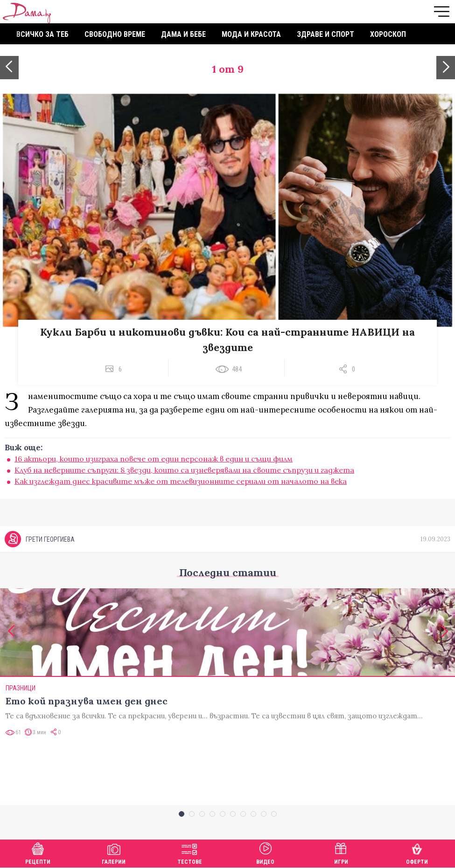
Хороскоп (388, 34)
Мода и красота (251, 34)
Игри (341, 852)
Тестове (190, 852)
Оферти (417, 852)
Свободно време (115, 34)
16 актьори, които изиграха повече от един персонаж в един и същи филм (154, 459)
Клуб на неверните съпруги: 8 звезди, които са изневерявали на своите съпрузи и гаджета (184, 470)
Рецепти (38, 852)
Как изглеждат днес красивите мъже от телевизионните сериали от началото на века (181, 481)
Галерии (114, 852)
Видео (265, 852)
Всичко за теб (42, 34)
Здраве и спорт (325, 34)
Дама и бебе (183, 34)
